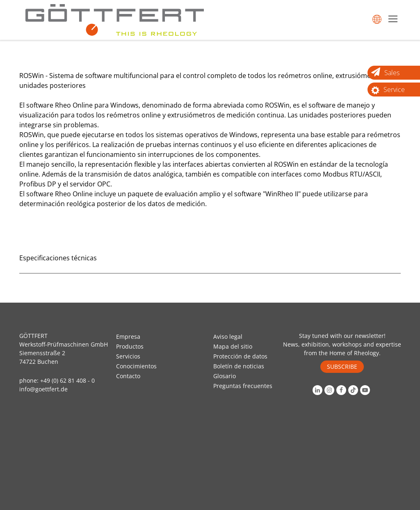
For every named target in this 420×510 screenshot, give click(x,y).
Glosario (225, 376)
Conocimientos (136, 366)
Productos (130, 346)
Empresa (128, 337)
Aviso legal (228, 337)
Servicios (128, 356)
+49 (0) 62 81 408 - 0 (67, 380)
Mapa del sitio (233, 346)
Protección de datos (240, 356)
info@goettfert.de (43, 389)
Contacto (128, 376)
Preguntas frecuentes (243, 386)
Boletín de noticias (239, 366)
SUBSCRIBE (342, 366)
